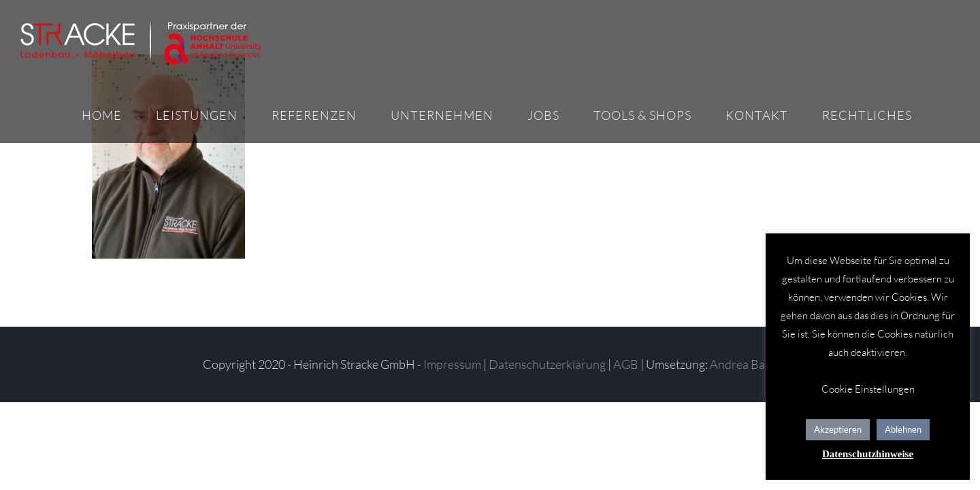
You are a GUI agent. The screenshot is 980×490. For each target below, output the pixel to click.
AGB (626, 364)
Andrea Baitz (744, 364)
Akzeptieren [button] (838, 429)
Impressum (452, 364)
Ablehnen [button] (903, 429)
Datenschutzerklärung (547, 364)
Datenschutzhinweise (868, 454)
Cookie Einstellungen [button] (868, 389)
